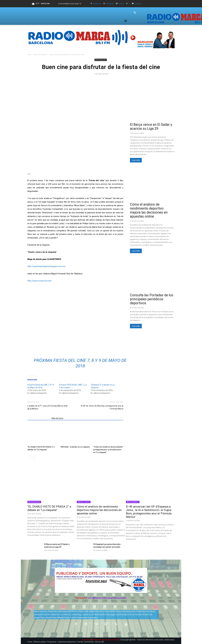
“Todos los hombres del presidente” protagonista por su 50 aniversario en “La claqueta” (108, 450)
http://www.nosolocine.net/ (40, 281)
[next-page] (34, 458)
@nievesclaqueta (41, 54)
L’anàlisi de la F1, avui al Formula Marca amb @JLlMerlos (47, 407)
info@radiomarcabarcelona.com (107, 598)
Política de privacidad (102, 640)
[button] (135, 13)
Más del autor (58, 418)
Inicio (29, 54)
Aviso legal (87, 640)
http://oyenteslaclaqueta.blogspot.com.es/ (47, 266)
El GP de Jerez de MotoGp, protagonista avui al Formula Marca (102, 407)
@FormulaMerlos (133, 502)
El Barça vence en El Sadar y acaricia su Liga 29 (151, 127)
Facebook (97, 4)
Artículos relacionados (39, 418)
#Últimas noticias (84, 502)
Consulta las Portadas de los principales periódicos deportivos (152, 299)
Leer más (136, 160)
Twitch (121, 4)
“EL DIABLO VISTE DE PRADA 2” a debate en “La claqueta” (49, 508)
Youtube (138, 4)
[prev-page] (29, 458)
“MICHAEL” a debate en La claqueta (75, 447)
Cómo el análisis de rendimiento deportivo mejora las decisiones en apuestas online (149, 210)
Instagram (110, 4)
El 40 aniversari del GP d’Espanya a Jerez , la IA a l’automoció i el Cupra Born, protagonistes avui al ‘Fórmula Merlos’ (149, 512)
